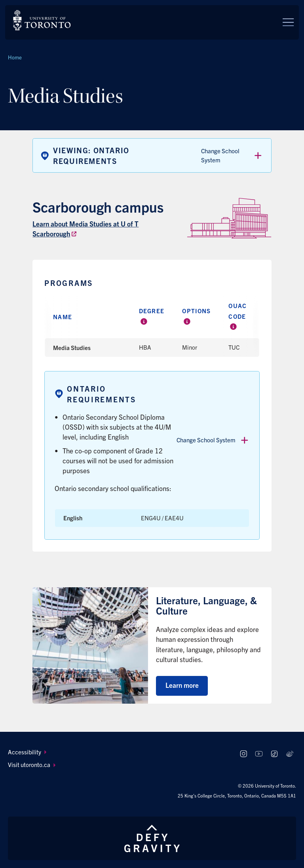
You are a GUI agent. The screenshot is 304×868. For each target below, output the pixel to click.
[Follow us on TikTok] (274, 754)
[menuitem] (119, 752)
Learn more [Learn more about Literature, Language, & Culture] (182, 685)
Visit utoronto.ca (32, 764)
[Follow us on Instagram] (244, 754)
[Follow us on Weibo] (290, 754)
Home (15, 57)
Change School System (232, 155)
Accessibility (27, 752)
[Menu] (288, 22)
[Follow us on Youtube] (259, 754)
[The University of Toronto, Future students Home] (42, 20)
